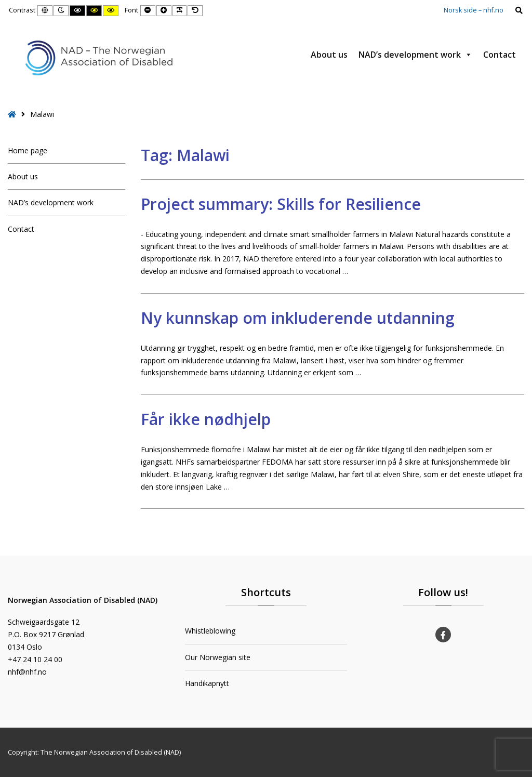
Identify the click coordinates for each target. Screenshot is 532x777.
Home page (28, 150)
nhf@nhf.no (27, 672)
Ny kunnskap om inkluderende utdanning (298, 318)
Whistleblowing (210, 631)
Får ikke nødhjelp (206, 419)
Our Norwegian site (218, 657)
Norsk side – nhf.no (474, 10)
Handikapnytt (207, 683)
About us (329, 55)
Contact (500, 55)
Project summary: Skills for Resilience (281, 204)
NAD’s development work (415, 55)
